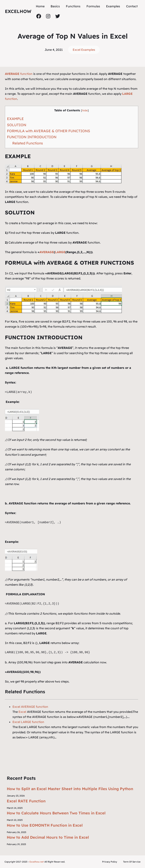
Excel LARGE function (28, 722)
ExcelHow (18, 11)
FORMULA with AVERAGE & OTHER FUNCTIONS (49, 131)
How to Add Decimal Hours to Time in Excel (48, 837)
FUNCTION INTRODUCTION (32, 137)
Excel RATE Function (26, 801)
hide (85, 110)
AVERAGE (47, 252)
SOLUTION (17, 125)
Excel (22, 712)
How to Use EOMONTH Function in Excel (45, 825)
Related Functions (28, 143)
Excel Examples (84, 50)
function (19, 74)
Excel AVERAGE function (30, 707)
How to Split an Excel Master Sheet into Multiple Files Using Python (70, 789)
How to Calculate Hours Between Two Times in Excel (56, 813)
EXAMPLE (15, 119)
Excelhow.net (37, 862)
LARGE (60, 252)
